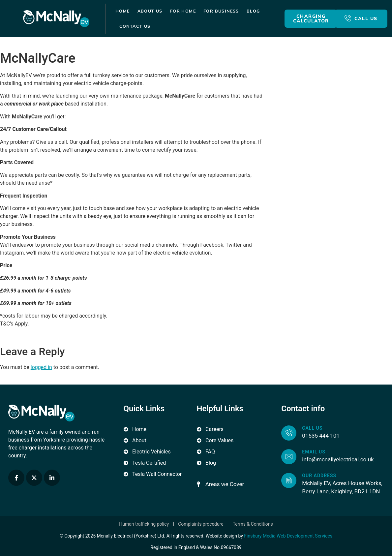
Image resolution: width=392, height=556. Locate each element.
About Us (150, 11)
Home (123, 11)
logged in (41, 367)
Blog (253, 11)
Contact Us (135, 26)
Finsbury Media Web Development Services (288, 536)
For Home (183, 11)
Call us (312, 428)
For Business (221, 11)
